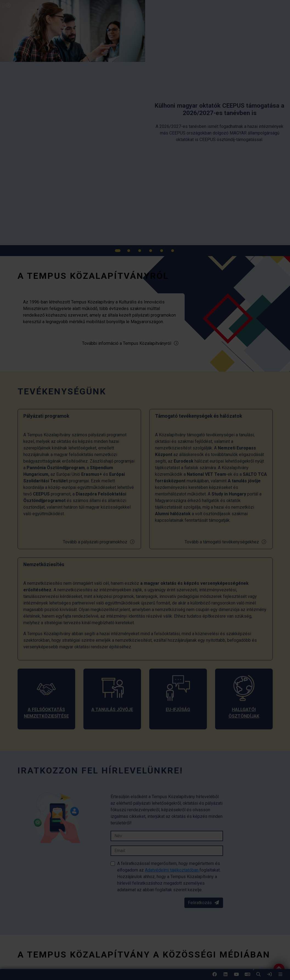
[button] (258, 975)
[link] (269, 975)
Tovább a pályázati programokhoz (99, 542)
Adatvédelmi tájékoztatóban (172, 870)
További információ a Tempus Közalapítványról (130, 343)
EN (247, 976)
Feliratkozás (204, 903)
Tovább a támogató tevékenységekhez (226, 542)
